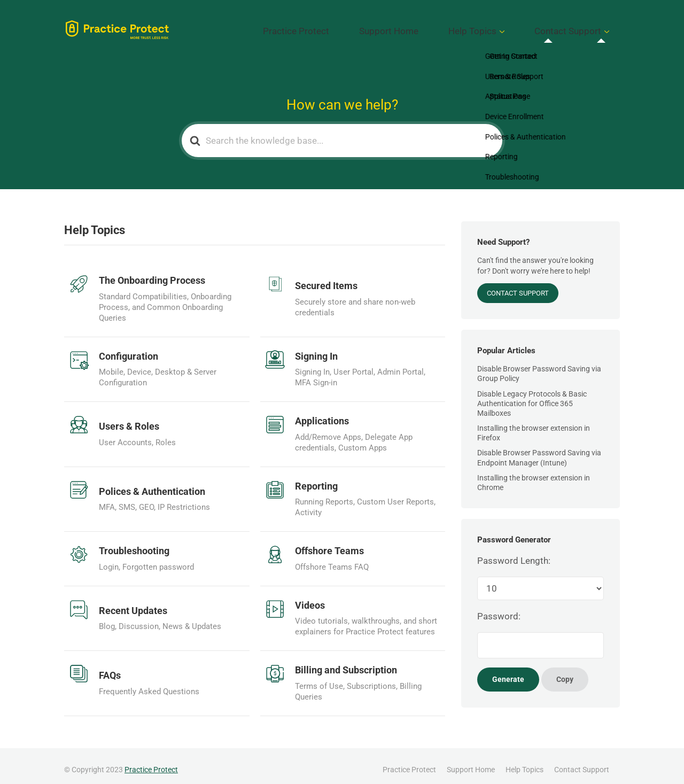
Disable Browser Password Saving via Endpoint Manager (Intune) (539, 450)
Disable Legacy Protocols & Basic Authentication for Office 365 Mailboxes (532, 395)
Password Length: (514, 553)
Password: (499, 609)
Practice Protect (367, 27)
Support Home (438, 27)
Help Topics (503, 27)
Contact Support (578, 27)
